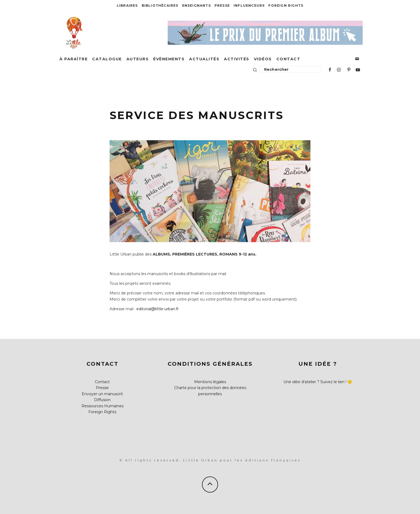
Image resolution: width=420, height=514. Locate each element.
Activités (237, 59)
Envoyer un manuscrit (102, 394)
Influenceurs (249, 5)
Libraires (127, 5)
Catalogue (107, 59)
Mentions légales (210, 382)
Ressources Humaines (102, 406)
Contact (288, 59)
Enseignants (196, 5)
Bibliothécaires (160, 5)
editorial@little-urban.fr (157, 309)
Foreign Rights (286, 5)
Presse (222, 5)
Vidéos (263, 59)
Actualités (204, 59)
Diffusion (102, 400)
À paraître (74, 59)
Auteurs (138, 59)
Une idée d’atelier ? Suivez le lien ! (315, 382)
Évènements (169, 59)
